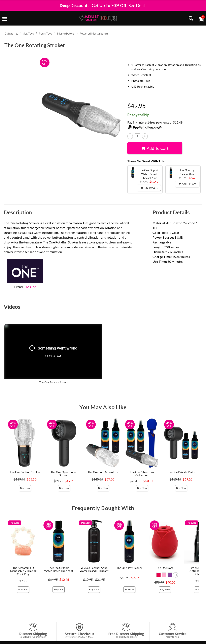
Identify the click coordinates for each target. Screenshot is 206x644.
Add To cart (155, 148)
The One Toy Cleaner (129, 568)
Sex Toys (29, 34)
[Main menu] (5, 19)
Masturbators (66, 34)
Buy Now (25, 488)
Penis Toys (45, 34)
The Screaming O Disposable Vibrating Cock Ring (23, 571)
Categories (11, 34)
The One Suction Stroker (25, 472)
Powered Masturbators (94, 34)
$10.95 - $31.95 (94, 579)
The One (30, 287)
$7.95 (23, 581)
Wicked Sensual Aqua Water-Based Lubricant (94, 569)
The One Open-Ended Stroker (64, 474)
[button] (159, 575)
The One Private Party (181, 472)
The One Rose (165, 568)
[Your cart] (201, 19)
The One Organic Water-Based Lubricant (59, 569)
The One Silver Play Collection (142, 474)
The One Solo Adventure (103, 472)
